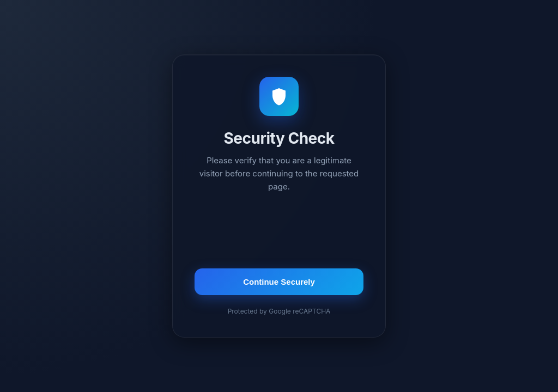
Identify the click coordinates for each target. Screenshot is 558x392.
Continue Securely (279, 282)
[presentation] (279, 232)
